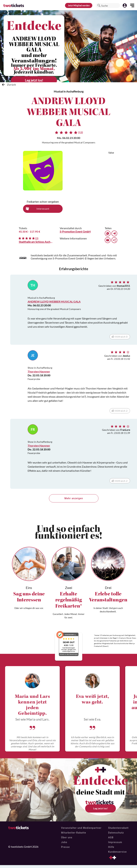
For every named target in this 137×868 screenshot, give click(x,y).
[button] (99, 5)
